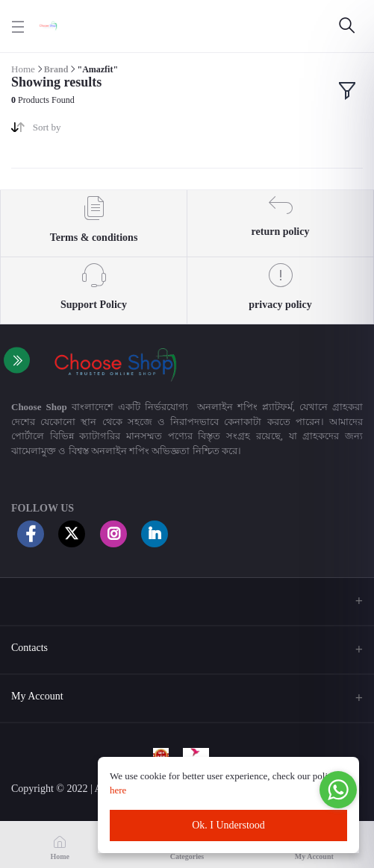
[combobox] (104, 130)
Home (23, 69)
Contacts (29, 648)
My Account (37, 696)
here (119, 790)
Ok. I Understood (228, 825)
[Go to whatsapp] (338, 790)
